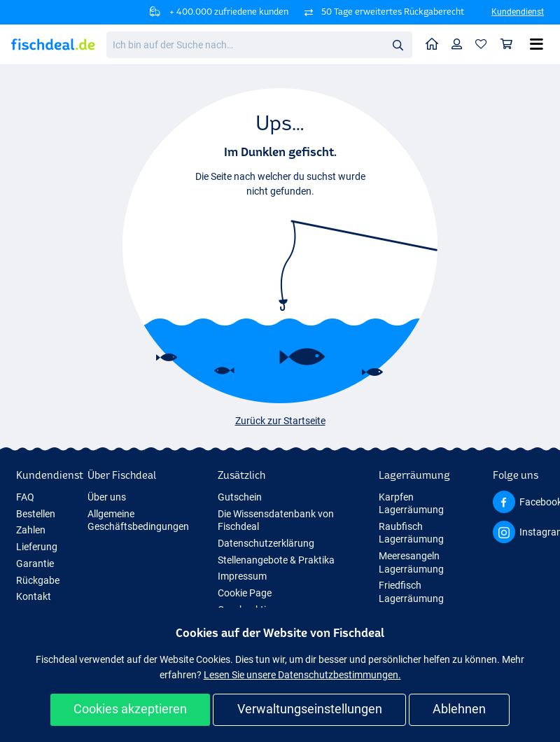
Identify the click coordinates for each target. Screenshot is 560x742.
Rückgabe (38, 580)
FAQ (25, 497)
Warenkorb (510, 44)
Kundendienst (518, 12)
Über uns (107, 497)
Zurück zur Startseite (280, 421)
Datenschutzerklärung (266, 543)
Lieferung (37, 547)
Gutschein (240, 497)
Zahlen (31, 530)
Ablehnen (459, 709)
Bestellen (36, 514)
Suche (402, 45)
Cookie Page (245, 593)
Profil (460, 44)
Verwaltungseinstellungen (310, 709)
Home (435, 43)
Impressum (242, 576)
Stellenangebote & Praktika (276, 560)
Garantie (35, 563)
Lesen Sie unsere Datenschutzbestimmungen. (302, 675)
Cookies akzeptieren (130, 709)
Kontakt (34, 596)
